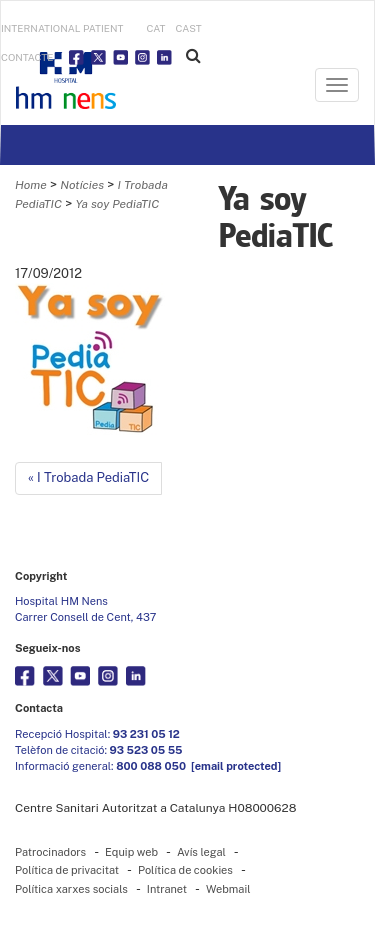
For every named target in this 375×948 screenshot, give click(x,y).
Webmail (228, 889)
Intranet (167, 889)
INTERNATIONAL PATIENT (62, 28)
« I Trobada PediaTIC (88, 477)
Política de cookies (185, 870)
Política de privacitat (67, 870)
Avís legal (201, 852)
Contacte (27, 57)
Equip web (131, 852)
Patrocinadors (50, 852)
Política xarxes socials (71, 889)
